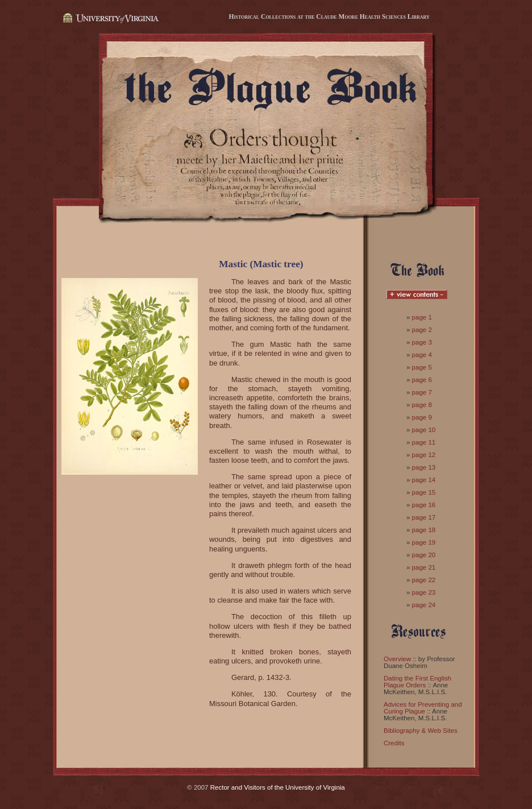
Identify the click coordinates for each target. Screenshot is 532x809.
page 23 (424, 592)
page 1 (422, 317)
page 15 (424, 492)
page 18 (424, 530)
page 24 (424, 605)
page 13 (424, 467)
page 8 (422, 405)
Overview (397, 659)
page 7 (422, 392)
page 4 (422, 355)
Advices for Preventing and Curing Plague (423, 708)
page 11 (424, 442)
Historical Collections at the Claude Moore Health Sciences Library (329, 16)
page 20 (424, 555)
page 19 (424, 542)
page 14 (424, 480)
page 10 (424, 430)
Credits (394, 743)
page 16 (424, 505)
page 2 (422, 330)
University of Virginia (110, 19)
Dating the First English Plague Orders (417, 682)
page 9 (422, 417)
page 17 (424, 517)
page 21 (424, 567)
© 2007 (198, 787)
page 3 (422, 342)
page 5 (422, 367)
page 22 (424, 580)
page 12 (424, 455)
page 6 (422, 380)
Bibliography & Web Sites (421, 731)
